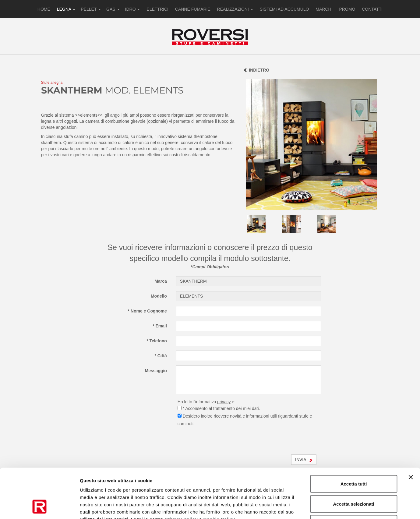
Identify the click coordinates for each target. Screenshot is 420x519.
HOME (44, 9)
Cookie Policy (219, 474)
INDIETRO (259, 70)
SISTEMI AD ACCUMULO (284, 9)
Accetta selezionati (353, 459)
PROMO (347, 9)
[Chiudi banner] (411, 432)
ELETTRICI (157, 9)
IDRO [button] (133, 9)
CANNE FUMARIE (193, 9)
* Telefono (157, 341)
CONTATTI (372, 9)
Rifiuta (354, 479)
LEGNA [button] (66, 9)
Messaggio (156, 371)
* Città (161, 356)
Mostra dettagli (320, 507)
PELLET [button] (91, 9)
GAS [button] (113, 9)
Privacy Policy (181, 474)
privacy (224, 402)
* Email (160, 326)
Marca (161, 281)
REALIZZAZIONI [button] (235, 9)
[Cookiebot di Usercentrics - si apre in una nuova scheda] (39, 507)
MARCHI (324, 9)
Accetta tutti (354, 439)
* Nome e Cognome (147, 311)
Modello (159, 296)
